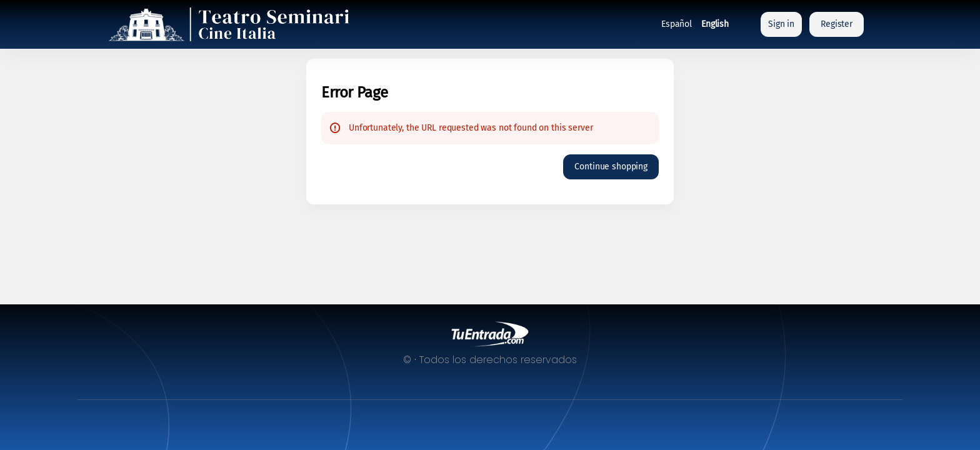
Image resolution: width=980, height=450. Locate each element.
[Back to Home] (234, 24)
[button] (611, 167)
